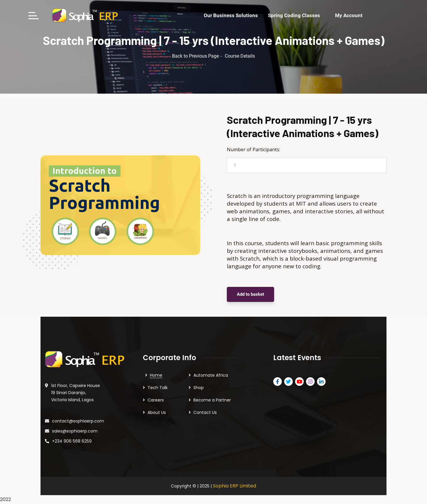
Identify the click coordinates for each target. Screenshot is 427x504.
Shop (199, 388)
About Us (157, 412)
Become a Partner (212, 400)
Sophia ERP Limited (234, 486)
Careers (156, 400)
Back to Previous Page (195, 56)
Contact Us (205, 412)
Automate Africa (211, 375)
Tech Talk (158, 388)
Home (156, 375)
